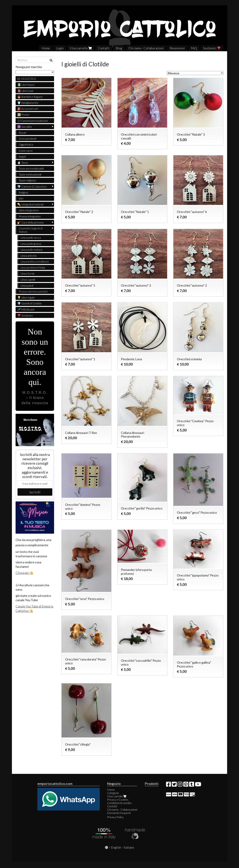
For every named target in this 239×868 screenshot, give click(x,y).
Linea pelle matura (31, 250)
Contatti (104, 48)
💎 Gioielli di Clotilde (29, 303)
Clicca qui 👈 (24, 573)
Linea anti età (28, 256)
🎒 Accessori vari (28, 109)
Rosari (22, 133)
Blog (119, 48)
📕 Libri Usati (25, 91)
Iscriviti (35, 492)
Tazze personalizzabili (31, 168)
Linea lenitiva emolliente (35, 261)
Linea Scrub (27, 273)
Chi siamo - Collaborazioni (146, 48)
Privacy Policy (115, 817)
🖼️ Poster (23, 115)
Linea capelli (28, 280)
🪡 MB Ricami (26, 309)
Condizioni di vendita (119, 803)
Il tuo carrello (81, 48)
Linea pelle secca (31, 238)
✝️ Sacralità (24, 127)
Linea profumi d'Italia (33, 267)
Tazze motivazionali (30, 174)
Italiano (129, 847)
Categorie (113, 793)
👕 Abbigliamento (28, 103)
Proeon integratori (30, 216)
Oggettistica (26, 144)
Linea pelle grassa (31, 244)
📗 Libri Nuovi (26, 85)
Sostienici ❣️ (212, 48)
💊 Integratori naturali (30, 204)
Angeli (22, 157)
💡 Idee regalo (26, 297)
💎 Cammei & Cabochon (32, 186)
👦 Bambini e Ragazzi (30, 97)
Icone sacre (26, 151)
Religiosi (23, 192)
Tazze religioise (27, 180)
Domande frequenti (119, 813)
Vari (21, 198)
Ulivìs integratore (29, 210)
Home (46, 48)
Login (60, 48)
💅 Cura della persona (30, 222)
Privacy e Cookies (118, 800)
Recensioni (177, 48)
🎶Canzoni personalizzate (33, 121)
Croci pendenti (28, 138)
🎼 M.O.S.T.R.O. (27, 79)
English (116, 847)
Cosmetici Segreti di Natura (31, 230)
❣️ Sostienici (25, 315)
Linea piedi (27, 285)
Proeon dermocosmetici (33, 291)
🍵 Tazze (23, 162)
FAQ (194, 48)
